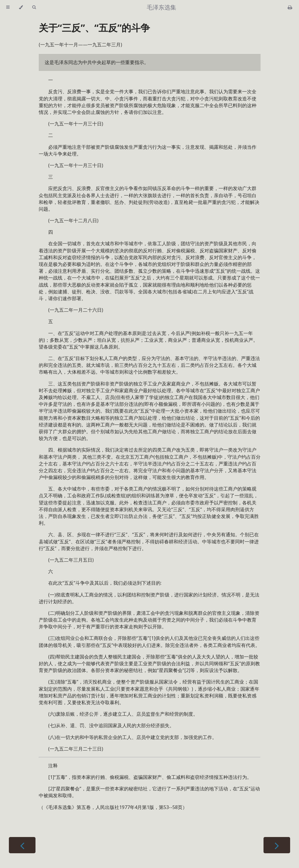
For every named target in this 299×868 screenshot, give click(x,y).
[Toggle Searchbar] (34, 7)
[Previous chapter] (22, 845)
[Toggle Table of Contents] (8, 7)
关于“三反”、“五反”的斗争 (94, 28)
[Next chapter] (277, 845)
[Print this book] (290, 7)
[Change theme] (21, 7)
